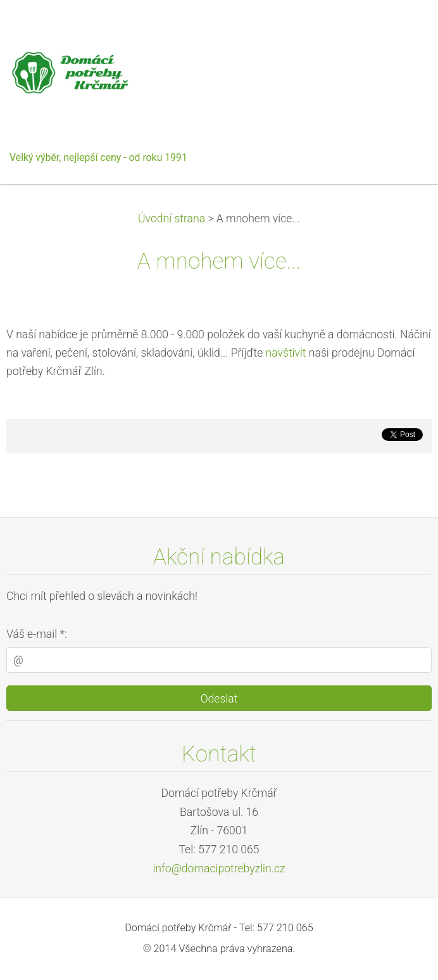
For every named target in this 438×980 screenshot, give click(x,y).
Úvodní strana (172, 219)
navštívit (286, 353)
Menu (403, 29)
